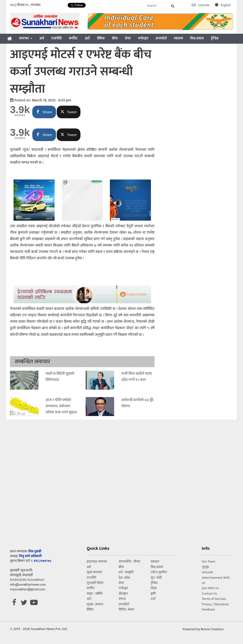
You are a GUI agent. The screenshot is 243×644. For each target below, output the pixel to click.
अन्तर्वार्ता (161, 38)
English (223, 5)
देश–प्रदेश (124, 578)
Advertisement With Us (216, 580)
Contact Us (209, 594)
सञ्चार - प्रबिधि (95, 594)
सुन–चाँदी (156, 578)
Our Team (208, 561)
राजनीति (57, 38)
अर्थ (42, 38)
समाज (122, 599)
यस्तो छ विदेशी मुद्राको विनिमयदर (60, 377)
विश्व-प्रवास (197, 38)
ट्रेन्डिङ (215, 38)
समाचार (26, 38)
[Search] (160, 6)
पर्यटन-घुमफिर (159, 572)
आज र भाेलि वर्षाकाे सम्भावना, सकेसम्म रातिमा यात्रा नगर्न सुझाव (61, 406)
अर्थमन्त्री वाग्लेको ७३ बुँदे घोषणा (137, 403)
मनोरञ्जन (143, 38)
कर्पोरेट (73, 38)
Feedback (208, 609)
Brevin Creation (212, 629)
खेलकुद (123, 594)
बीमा (115, 38)
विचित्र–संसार (126, 609)
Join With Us (210, 588)
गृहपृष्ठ (205, 567)
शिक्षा (154, 588)
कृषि (153, 594)
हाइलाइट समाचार (97, 561)
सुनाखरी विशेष (95, 583)
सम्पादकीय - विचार (130, 561)
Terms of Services (214, 599)
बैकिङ (101, 38)
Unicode (201, 5)
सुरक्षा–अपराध (95, 604)
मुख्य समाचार (94, 572)
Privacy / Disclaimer (215, 604)
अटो (87, 38)
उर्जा (153, 599)
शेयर (128, 38)
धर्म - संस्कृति (126, 572)
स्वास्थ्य (179, 38)
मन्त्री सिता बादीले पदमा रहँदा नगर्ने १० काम (136, 377)
